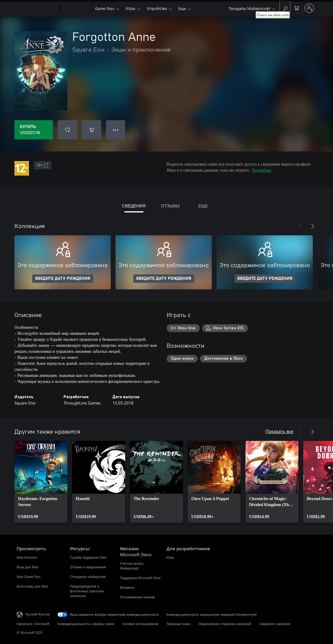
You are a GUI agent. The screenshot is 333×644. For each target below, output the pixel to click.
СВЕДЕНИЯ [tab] (134, 206)
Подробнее (262, 170)
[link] (41, 482)
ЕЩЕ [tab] (203, 206)
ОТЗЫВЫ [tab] (171, 206)
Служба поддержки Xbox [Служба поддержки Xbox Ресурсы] (88, 557)
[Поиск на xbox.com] (285, 8)
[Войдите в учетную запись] (309, 8)
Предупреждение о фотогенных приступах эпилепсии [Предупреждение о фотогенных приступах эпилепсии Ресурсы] (87, 591)
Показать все (279, 431)
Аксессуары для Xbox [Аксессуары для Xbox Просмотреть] (32, 586)
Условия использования (140, 624)
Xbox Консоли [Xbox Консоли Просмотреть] (27, 557)
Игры (131, 8)
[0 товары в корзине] (297, 8)
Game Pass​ (105, 8)
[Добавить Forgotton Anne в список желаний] (67, 130)
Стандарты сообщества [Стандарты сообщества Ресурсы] (88, 577)
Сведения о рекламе (275, 624)
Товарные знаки (179, 624)
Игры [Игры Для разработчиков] (170, 557)
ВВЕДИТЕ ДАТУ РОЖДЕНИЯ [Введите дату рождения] (63, 279)
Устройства (157, 8)
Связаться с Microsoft (33, 624)
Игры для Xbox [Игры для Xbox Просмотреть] (28, 567)
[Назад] (301, 226)
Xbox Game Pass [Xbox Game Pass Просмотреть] (29, 577)
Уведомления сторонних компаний (225, 624)
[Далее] (313, 226)
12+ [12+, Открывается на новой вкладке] (43, 165)
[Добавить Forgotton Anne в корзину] (91, 130)
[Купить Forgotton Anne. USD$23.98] (34, 130)
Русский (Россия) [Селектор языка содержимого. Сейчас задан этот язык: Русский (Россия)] (38, 614)
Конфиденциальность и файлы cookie (86, 624)
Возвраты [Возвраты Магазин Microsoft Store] (127, 587)
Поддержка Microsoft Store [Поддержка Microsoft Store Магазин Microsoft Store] (140, 578)
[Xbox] (77, 8)
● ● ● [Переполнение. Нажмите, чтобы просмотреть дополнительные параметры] (116, 130)
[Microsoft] (37, 8)
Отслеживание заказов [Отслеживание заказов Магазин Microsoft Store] (137, 597)
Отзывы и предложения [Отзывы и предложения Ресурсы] (88, 567)
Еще (182, 8)
